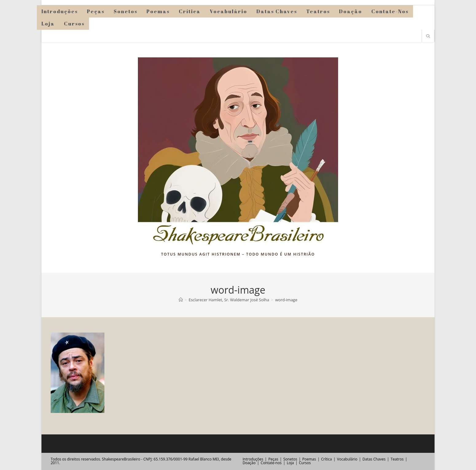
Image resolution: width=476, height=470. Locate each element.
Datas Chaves (374, 459)
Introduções (253, 459)
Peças (273, 459)
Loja (290, 463)
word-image (286, 300)
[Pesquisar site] (428, 37)
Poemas (309, 459)
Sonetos (290, 459)
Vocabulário (347, 459)
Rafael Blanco (200, 459)
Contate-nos (271, 463)
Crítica (327, 459)
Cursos (305, 463)
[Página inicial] (181, 300)
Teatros (397, 459)
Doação (249, 463)
